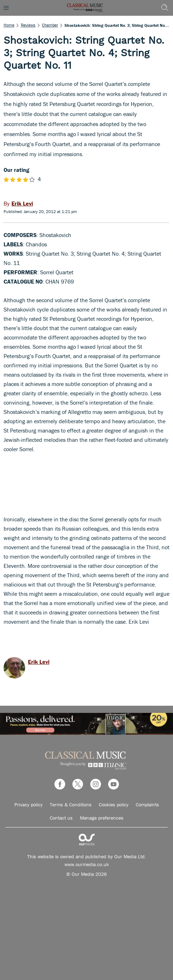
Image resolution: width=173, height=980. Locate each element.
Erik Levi (39, 662)
